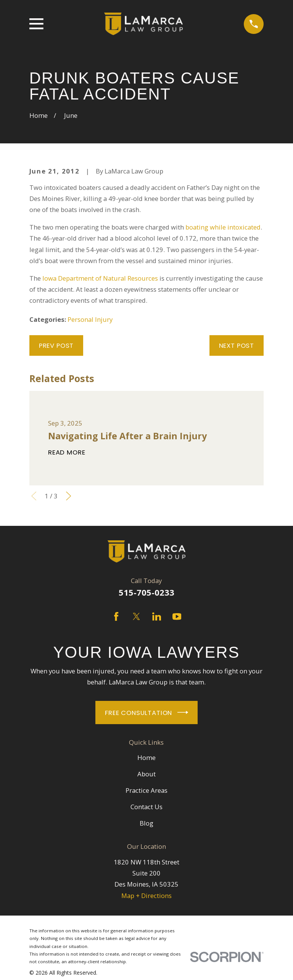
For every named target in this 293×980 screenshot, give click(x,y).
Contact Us (146, 807)
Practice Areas (146, 790)
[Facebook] (116, 616)
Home (146, 757)
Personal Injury (90, 319)
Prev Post (56, 345)
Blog (146, 823)
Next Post (237, 345)
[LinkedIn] (157, 616)
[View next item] (68, 496)
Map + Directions (146, 896)
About (146, 774)
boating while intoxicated (223, 227)
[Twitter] (136, 616)
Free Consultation (146, 712)
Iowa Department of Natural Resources (100, 278)
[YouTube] (177, 616)
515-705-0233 (146, 592)
